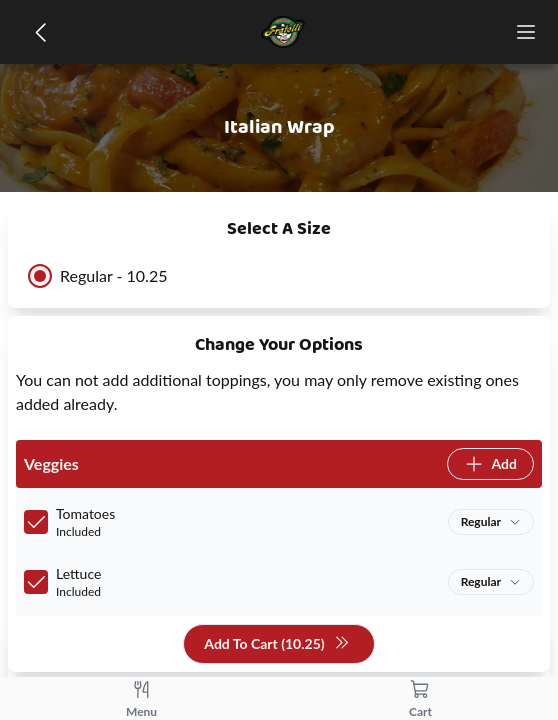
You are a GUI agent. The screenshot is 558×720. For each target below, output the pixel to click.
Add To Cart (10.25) (276, 644)
